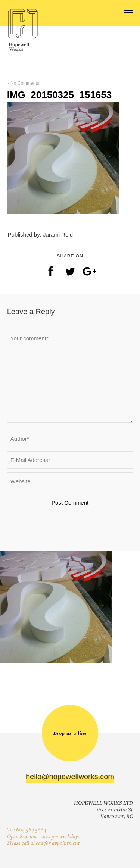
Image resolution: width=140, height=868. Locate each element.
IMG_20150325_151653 (59, 95)
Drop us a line (70, 733)
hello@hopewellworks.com (70, 777)
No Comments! (25, 83)
